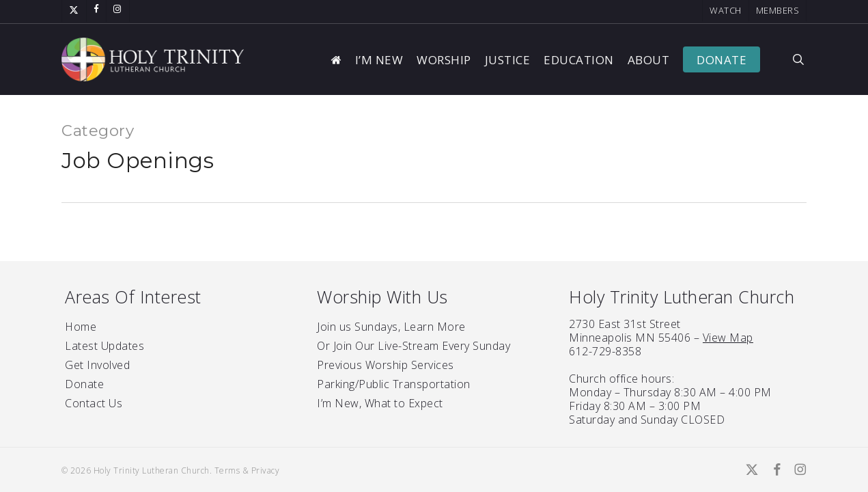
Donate (84, 384)
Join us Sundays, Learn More (391, 327)
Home (81, 327)
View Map (728, 338)
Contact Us (94, 403)
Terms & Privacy (247, 470)
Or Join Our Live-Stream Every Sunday (414, 346)
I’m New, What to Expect (380, 403)
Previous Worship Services (386, 365)
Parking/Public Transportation (394, 384)
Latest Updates (104, 346)
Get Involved (97, 365)
